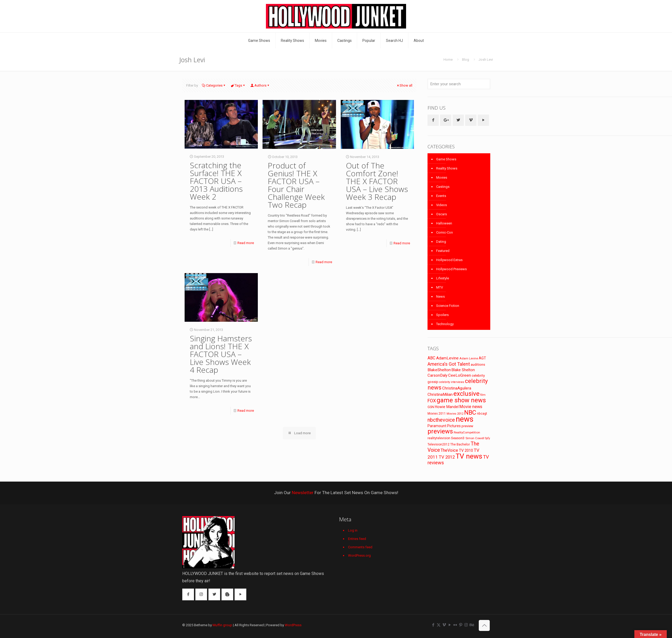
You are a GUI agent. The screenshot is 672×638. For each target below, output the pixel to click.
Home (448, 60)
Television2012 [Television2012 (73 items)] (438, 444)
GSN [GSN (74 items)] (431, 407)
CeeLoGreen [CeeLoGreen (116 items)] (460, 375)
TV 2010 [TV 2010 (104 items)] (466, 450)
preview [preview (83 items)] (467, 426)
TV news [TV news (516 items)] (469, 456)
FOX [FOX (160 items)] (432, 401)
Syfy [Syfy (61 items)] (488, 438)
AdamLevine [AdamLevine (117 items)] (447, 358)
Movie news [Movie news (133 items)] (471, 407)
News (440, 297)
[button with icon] (433, 120)
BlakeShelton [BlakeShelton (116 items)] (439, 370)
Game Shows (446, 159)
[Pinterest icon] (461, 625)
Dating (441, 242)
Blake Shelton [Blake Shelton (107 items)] (463, 370)
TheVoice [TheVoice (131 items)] (449, 450)
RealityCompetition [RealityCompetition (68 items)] (467, 432)
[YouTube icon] (450, 625)
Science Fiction (448, 306)
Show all (404, 85)
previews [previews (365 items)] (440, 431)
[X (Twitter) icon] (439, 625)
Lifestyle (443, 278)
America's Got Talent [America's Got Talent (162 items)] (449, 364)
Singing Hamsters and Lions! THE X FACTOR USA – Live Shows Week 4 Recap (221, 354)
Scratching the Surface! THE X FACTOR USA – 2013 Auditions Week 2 (216, 181)
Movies (442, 177)
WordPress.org (359, 555)
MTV (440, 287)
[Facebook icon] (433, 625)
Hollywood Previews (451, 269)
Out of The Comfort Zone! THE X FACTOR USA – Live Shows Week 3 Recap (377, 181)
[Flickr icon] (455, 625)
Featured (443, 251)
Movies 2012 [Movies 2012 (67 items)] (455, 414)
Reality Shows (447, 168)
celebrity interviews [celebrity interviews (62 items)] (452, 382)
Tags (238, 85)
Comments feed (360, 547)
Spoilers (442, 315)
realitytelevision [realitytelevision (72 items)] (439, 438)
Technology (445, 324)
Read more (246, 243)
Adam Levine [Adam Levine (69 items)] (469, 358)
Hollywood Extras (449, 260)
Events (441, 196)
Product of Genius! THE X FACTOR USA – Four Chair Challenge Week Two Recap (296, 185)
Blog (466, 60)
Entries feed (357, 539)
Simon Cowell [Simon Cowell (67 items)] (475, 438)
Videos (442, 205)
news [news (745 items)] (465, 419)
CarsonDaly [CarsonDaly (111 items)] (437, 375)
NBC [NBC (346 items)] (470, 413)
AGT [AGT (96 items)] (482, 358)
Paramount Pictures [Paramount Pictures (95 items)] (444, 426)
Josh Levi (486, 60)
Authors (260, 85)
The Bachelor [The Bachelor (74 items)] (460, 444)
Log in (353, 530)
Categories (214, 85)
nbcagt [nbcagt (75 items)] (482, 414)
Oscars (442, 214)
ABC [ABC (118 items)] (431, 358)
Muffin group (222, 625)
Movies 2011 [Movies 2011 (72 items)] (437, 414)
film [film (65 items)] (483, 395)
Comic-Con (445, 232)
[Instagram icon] (466, 625)
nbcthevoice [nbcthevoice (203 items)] (441, 420)
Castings (443, 187)
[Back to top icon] (484, 625)
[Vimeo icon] (444, 625)
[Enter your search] (459, 84)
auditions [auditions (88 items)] (478, 365)
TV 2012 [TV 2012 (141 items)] (447, 457)
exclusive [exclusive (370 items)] (466, 394)
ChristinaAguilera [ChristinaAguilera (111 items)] (457, 388)
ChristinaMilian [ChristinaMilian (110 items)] (440, 394)
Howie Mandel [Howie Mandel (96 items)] (447, 407)
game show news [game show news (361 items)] (461, 400)
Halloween (444, 223)
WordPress (293, 625)
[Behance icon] (472, 625)
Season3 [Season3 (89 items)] (458, 438)
